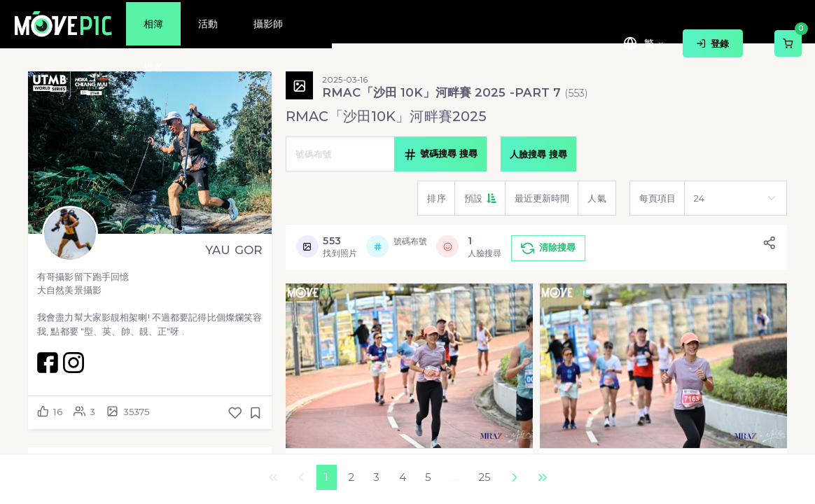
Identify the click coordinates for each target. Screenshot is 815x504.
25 (485, 477)
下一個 (514, 477)
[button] (480, 198)
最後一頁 (542, 477)
